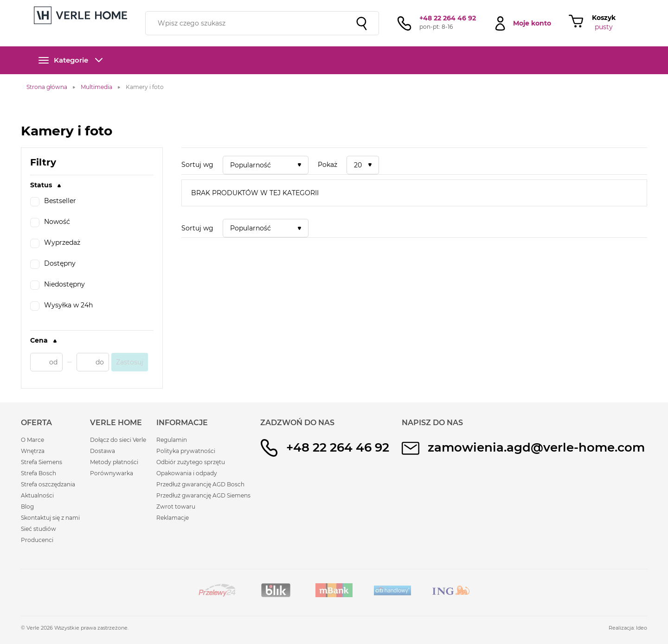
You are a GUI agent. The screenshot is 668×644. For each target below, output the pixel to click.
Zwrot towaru (176, 507)
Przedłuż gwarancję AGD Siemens (203, 495)
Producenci (37, 540)
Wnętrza (33, 451)
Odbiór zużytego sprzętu (191, 462)
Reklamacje (173, 518)
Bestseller (53, 202)
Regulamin (172, 440)
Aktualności (37, 495)
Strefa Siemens (42, 462)
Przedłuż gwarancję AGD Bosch (200, 484)
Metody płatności (114, 462)
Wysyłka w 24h (61, 306)
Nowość (50, 223)
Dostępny (53, 264)
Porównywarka (112, 473)
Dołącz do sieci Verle (118, 440)
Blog (27, 507)
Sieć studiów (39, 529)
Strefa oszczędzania (48, 484)
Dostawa (103, 451)
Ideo (642, 628)
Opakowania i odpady (187, 473)
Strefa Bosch (39, 473)
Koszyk (604, 18)
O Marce (32, 440)
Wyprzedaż (55, 243)
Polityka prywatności (186, 451)
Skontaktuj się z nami (50, 518)
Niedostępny (58, 285)
